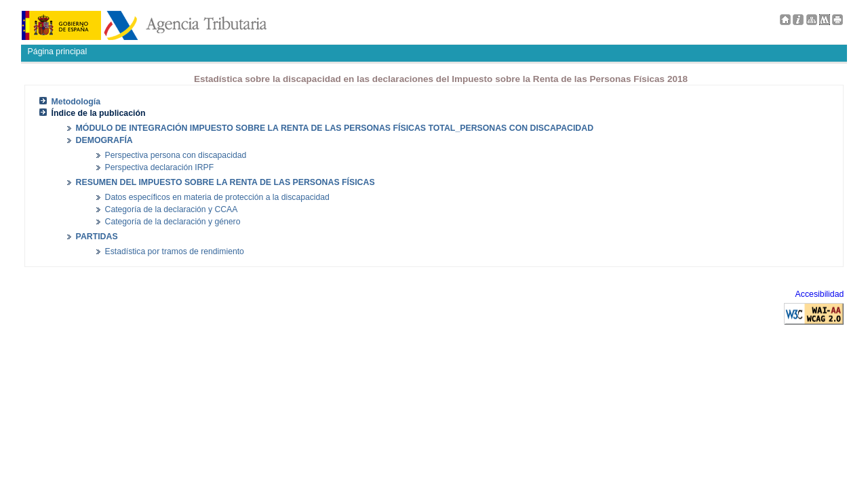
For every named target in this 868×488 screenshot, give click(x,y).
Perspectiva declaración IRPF (160, 167)
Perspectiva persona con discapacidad (176, 155)
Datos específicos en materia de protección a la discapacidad (217, 197)
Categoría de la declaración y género (173, 222)
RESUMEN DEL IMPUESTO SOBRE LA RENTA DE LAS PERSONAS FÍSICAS (225, 182)
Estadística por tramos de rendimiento (175, 251)
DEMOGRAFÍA (104, 140)
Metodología (76, 102)
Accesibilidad (820, 294)
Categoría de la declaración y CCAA (172, 209)
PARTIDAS (97, 237)
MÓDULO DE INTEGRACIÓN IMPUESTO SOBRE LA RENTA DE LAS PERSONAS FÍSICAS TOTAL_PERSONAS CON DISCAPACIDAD (335, 128)
